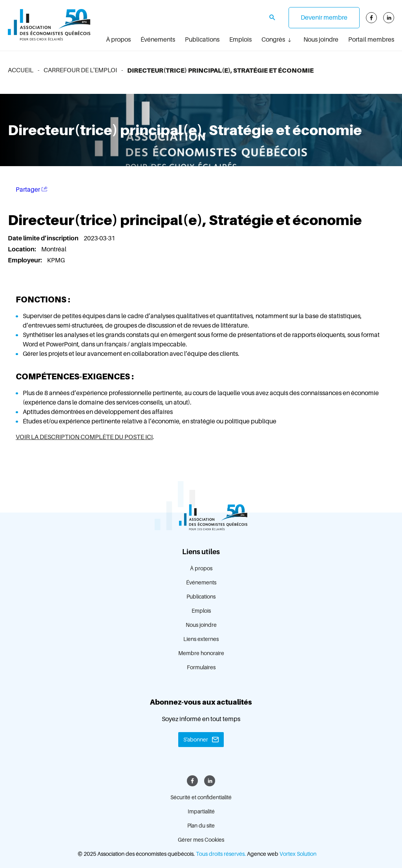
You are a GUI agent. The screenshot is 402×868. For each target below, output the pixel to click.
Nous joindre (321, 40)
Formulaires (201, 667)
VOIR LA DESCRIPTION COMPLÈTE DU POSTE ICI (84, 437)
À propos (118, 40)
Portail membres (371, 40)
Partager (32, 190)
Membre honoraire (201, 653)
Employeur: (26, 260)
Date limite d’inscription (44, 238)
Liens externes (201, 639)
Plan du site (201, 826)
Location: (23, 249)
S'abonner (196, 740)
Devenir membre (324, 18)
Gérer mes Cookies (201, 840)
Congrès (273, 40)
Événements (158, 40)
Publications (202, 40)
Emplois (240, 40)
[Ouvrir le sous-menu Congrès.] (289, 40)
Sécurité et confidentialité (201, 797)
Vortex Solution (298, 854)
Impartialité (201, 811)
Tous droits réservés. (221, 854)
